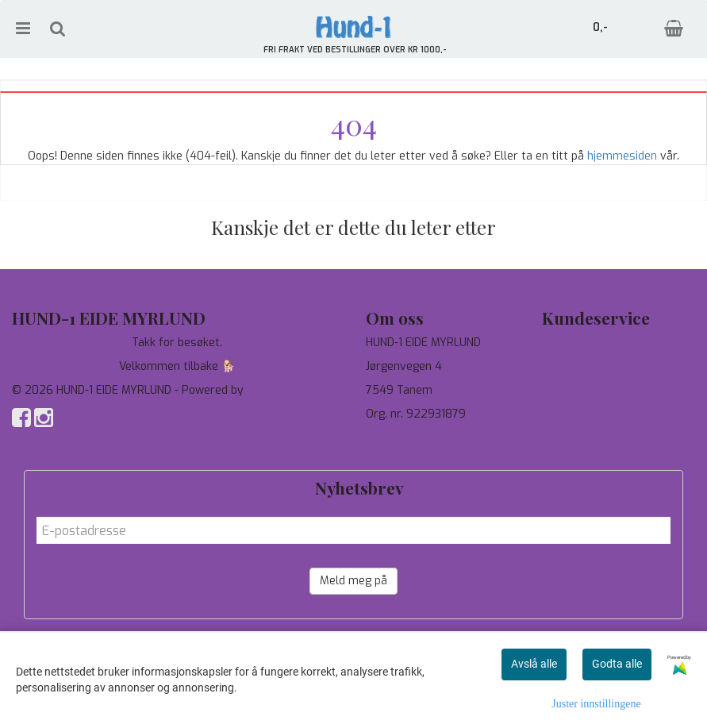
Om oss (562, 390)
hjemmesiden (622, 156)
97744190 (392, 438)
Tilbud (558, 343)
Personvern (573, 366)
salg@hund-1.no (406, 454)
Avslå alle (534, 664)
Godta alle (617, 664)
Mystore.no (277, 390)
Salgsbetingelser (586, 414)
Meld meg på (353, 581)
